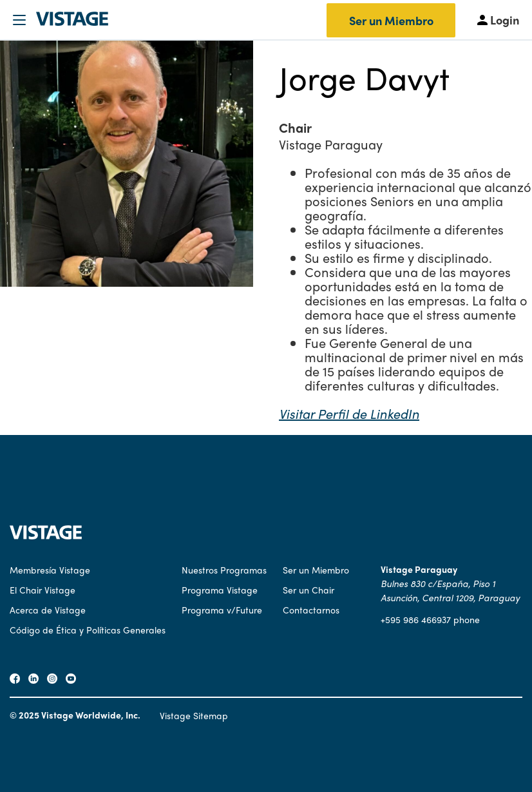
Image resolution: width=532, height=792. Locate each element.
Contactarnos (311, 610)
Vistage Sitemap (194, 715)
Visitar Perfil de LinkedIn (349, 413)
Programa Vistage (220, 590)
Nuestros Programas (224, 570)
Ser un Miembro (391, 20)
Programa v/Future (222, 610)
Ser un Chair (309, 590)
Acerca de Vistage (48, 610)
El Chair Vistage (43, 590)
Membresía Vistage (50, 570)
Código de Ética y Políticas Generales (88, 630)
